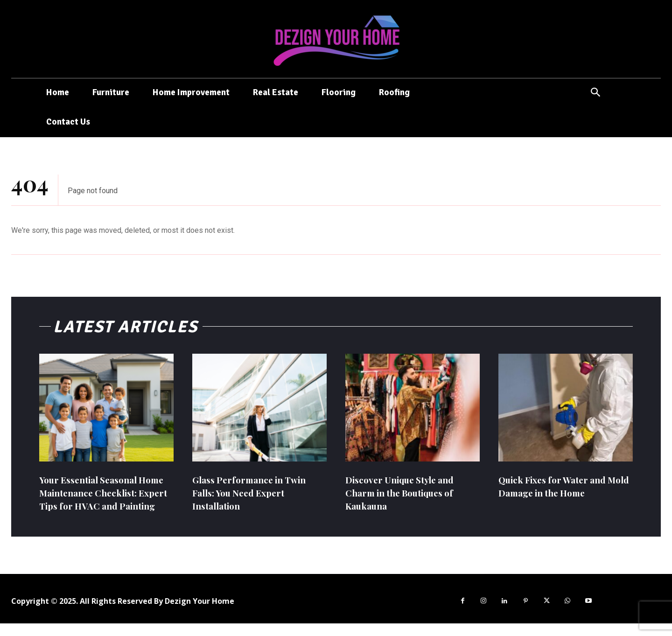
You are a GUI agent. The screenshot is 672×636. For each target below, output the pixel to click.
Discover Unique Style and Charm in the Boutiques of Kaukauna (405, 493)
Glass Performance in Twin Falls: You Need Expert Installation (253, 493)
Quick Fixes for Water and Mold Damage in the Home (558, 486)
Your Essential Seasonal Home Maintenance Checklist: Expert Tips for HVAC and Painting (98, 499)
